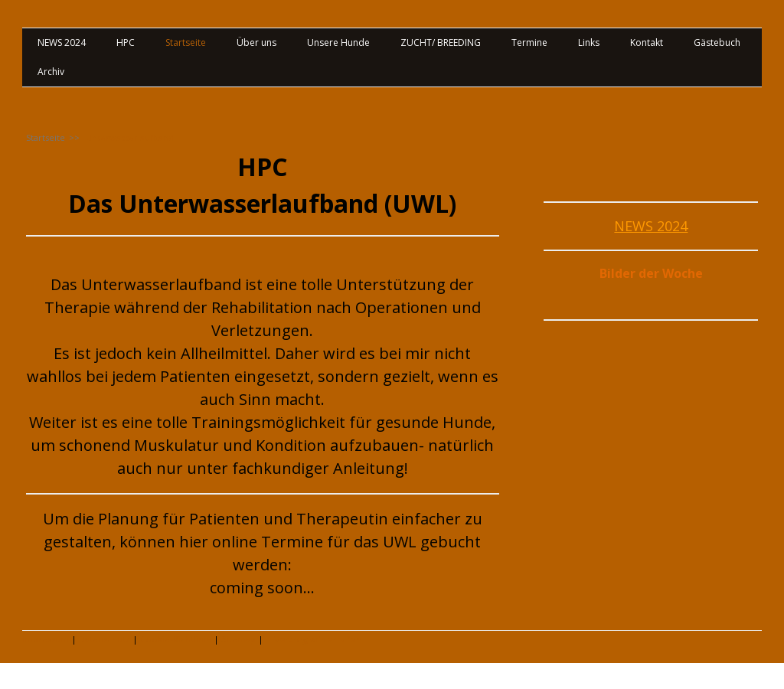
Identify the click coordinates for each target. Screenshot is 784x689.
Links (589, 42)
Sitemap (238, 639)
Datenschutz (105, 639)
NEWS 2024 (62, 42)
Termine (529, 42)
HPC (126, 42)
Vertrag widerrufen (318, 639)
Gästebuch (717, 42)
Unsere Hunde (338, 42)
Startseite (186, 42)
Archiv (51, 72)
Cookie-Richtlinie (176, 639)
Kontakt (647, 42)
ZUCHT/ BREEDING (441, 42)
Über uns (256, 42)
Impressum (46, 639)
